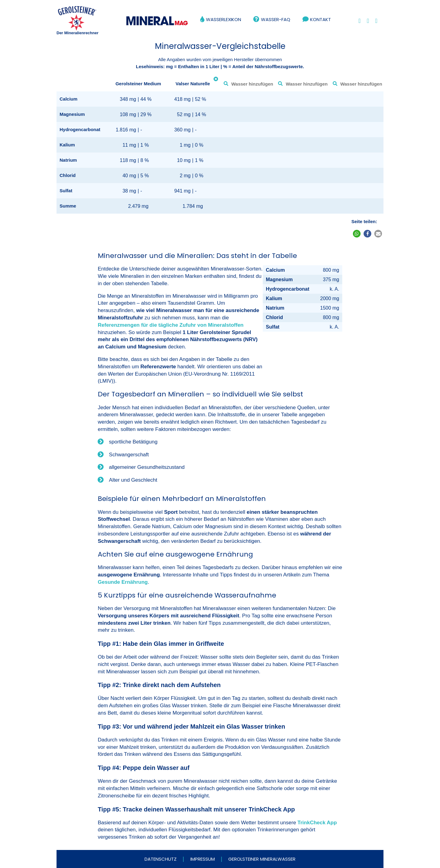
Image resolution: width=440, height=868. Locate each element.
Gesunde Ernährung (123, 582)
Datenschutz (161, 859)
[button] (357, 234)
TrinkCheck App (317, 823)
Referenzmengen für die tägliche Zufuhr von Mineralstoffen (171, 325)
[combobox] (247, 84)
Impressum (203, 859)
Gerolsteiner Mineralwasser (262, 859)
